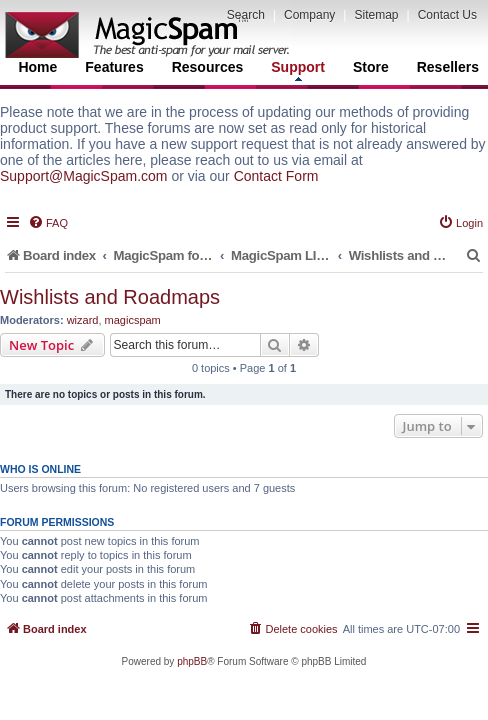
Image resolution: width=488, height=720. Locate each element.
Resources (208, 67)
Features (114, 67)
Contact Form (276, 176)
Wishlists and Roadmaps (110, 297)
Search (246, 15)
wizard (83, 320)
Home (37, 67)
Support (298, 70)
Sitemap (376, 15)
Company (309, 15)
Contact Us (447, 15)
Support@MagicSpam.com (84, 176)
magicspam (133, 320)
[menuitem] (48, 223)
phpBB (192, 661)
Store (371, 67)
